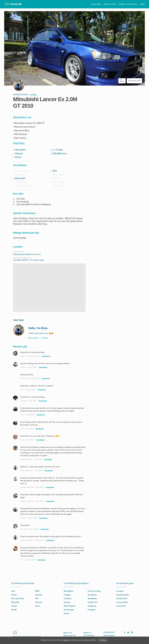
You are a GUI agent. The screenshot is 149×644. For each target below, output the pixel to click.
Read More (19, 143)
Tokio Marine (109, 635)
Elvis (25, 95)
